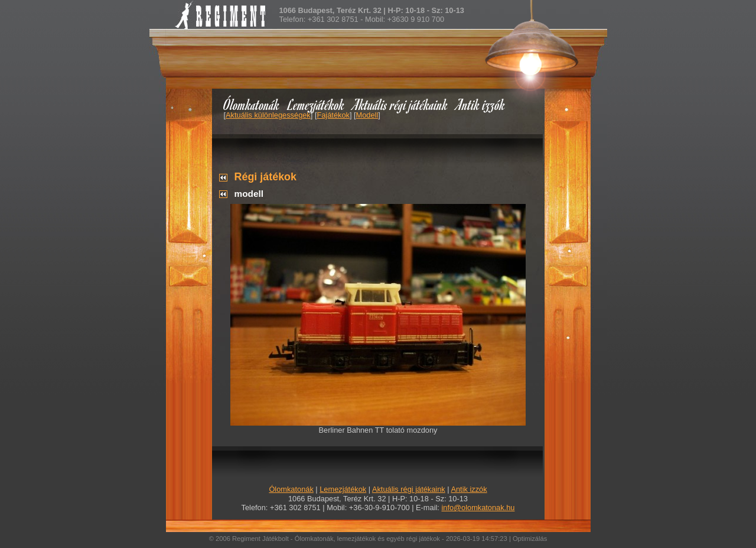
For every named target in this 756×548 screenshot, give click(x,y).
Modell (367, 115)
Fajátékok (333, 115)
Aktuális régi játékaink (400, 104)
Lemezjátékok (316, 104)
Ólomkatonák (251, 104)
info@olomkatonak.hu (478, 508)
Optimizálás (530, 539)
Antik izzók (481, 104)
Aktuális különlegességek (268, 115)
